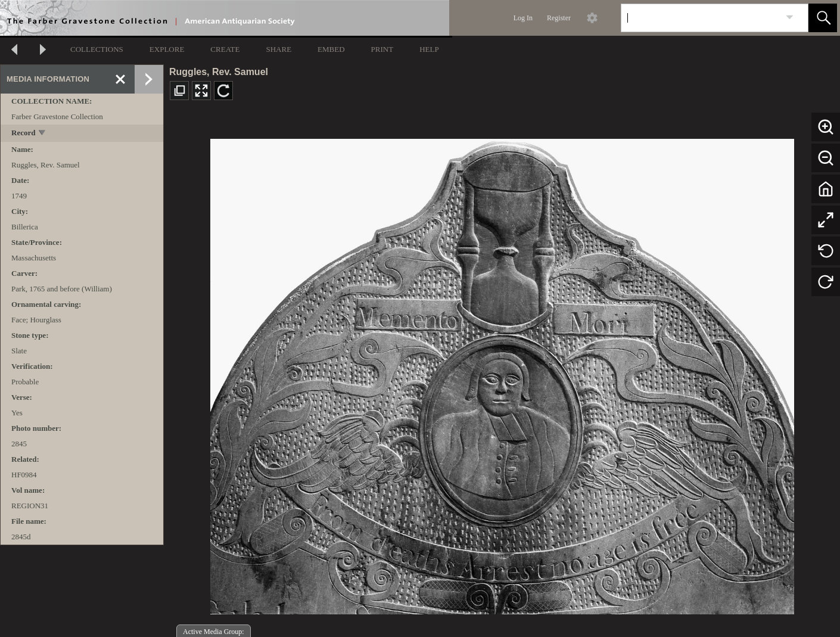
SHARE (279, 49)
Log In (523, 18)
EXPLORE (167, 49)
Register (559, 18)
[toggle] (43, 134)
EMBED (331, 49)
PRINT (382, 49)
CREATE (225, 49)
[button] (823, 18)
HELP (429, 49)
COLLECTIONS (97, 49)
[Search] (701, 18)
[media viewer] (502, 373)
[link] (790, 18)
